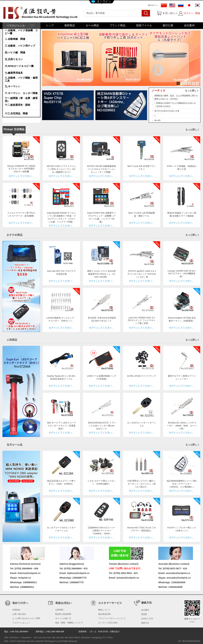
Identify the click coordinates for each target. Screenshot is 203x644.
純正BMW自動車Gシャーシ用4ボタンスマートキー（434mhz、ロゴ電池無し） (182, 484)
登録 (198, 13)
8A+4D (157, 120)
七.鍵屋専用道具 (14, 73)
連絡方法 (145, 623)
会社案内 (189, 25)
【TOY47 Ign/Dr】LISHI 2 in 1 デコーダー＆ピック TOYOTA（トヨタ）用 (142, 274)
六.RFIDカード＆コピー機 (19, 66)
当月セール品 (15, 445)
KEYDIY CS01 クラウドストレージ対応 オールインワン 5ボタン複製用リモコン (61, 169)
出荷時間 (59, 610)
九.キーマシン (13, 86)
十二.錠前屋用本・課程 (17, 105)
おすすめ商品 (15, 235)
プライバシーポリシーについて (112, 618)
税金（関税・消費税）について (69, 623)
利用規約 (16, 610)
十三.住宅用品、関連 (16, 113)
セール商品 (92, 25)
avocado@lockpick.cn (179, 578)
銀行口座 (168, 25)
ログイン (188, 13)
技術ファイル (144, 25)
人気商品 (12, 340)
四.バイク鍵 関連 (15, 52)
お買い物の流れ (19, 614)
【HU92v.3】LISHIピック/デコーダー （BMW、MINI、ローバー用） (182, 426)
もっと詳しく (192, 91)
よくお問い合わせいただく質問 (26, 618)
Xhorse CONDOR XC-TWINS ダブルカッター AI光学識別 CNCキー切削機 (21, 169)
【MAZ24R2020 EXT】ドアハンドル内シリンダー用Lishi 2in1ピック (101, 426)
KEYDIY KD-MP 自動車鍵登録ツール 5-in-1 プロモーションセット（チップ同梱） (101, 169)
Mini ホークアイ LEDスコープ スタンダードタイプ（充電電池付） (62, 426)
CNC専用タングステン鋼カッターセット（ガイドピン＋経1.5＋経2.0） (142, 484)
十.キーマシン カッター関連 (21, 93)
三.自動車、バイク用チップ (20, 46)
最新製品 (70, 25)
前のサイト (153, 5)
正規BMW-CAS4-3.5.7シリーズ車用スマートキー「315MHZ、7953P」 (101, 531)
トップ (50, 25)
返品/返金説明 (104, 614)
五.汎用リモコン (14, 59)
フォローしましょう (21, 623)
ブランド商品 (118, 25)
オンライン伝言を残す (108, 623)
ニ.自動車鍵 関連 (15, 39)
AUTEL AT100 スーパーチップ (142, 376)
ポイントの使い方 (63, 618)
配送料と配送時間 (63, 614)
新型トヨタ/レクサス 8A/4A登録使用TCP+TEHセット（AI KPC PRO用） (102, 274)
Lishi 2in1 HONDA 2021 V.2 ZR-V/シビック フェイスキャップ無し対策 (142, 320)
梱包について (104, 610)
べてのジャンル (20, 26)
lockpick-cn (25, 578)
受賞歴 (144, 614)
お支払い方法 (147, 619)
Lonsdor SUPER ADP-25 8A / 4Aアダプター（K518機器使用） (182, 274)
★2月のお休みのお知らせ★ (167, 111)
